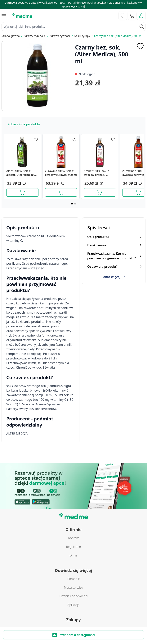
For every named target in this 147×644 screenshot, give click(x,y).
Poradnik (73, 579)
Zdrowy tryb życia (35, 36)
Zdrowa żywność (60, 36)
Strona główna (11, 36)
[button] (24, 183)
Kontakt (73, 538)
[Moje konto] (141, 16)
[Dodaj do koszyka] (22, 192)
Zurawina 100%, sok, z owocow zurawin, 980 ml (61, 173)
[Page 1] (72, 204)
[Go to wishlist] (123, 16)
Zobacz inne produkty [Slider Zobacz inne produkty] (24, 124)
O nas (73, 555)
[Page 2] (75, 204)
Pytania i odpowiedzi (73, 596)
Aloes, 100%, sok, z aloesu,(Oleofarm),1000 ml (21, 173)
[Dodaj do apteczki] (140, 46)
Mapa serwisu (73, 587)
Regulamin (73, 547)
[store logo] (22, 16)
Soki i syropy (82, 36)
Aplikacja (73, 605)
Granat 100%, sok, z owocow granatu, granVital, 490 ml (96, 173)
